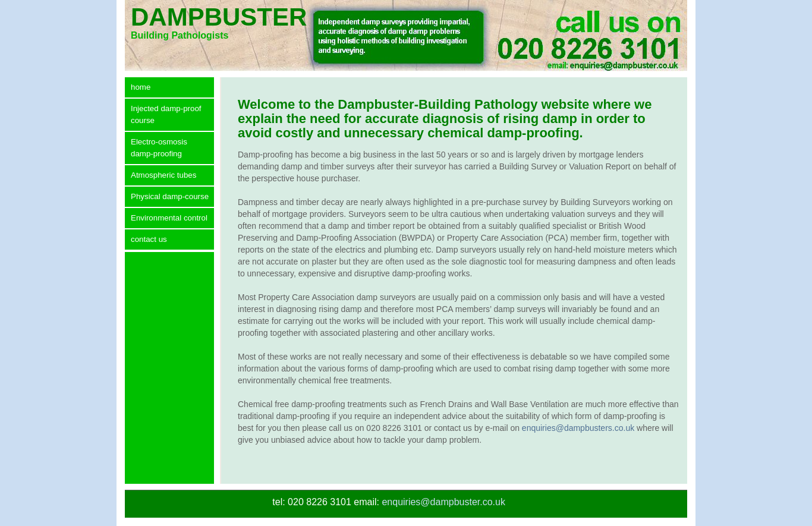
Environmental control (169, 218)
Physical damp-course (170, 196)
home (141, 87)
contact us (149, 239)
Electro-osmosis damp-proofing (159, 148)
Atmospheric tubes (163, 175)
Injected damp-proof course (166, 114)
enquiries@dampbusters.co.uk (578, 428)
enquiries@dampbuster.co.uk (443, 502)
